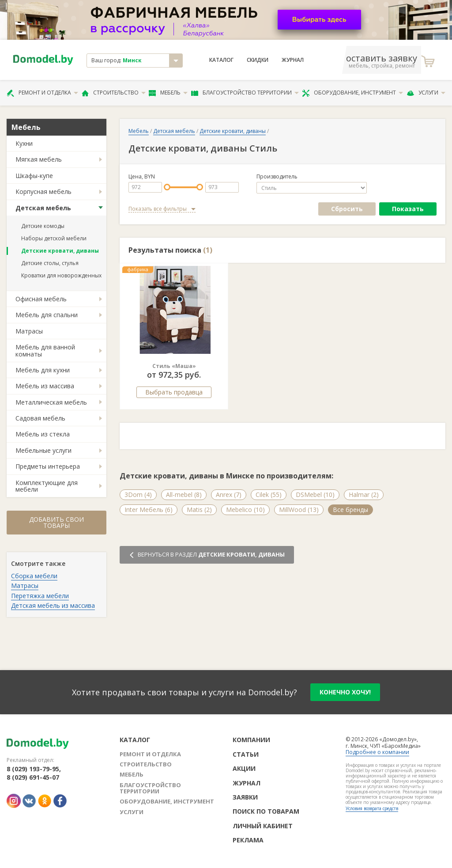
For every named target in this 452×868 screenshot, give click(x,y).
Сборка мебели (34, 576)
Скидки (258, 60)
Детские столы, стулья (50, 263)
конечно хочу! (345, 692)
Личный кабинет (263, 826)
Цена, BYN (142, 177)
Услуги (426, 93)
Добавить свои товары (56, 522)
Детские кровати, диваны (60, 251)
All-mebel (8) (184, 495)
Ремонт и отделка (42, 93)
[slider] (167, 187)
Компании (251, 740)
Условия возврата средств (372, 808)
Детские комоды (43, 226)
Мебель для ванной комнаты (45, 350)
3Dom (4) (138, 495)
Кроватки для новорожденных (61, 275)
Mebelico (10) (245, 510)
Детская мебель (43, 208)
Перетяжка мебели (40, 596)
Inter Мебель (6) (149, 510)
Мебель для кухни (43, 370)
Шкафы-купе (34, 176)
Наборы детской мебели (54, 238)
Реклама (248, 840)
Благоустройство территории (245, 93)
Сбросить (347, 209)
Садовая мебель (40, 418)
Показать (408, 209)
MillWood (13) (299, 510)
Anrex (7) (229, 495)
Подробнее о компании (377, 752)
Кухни (24, 143)
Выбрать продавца (174, 392)
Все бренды (350, 510)
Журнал (293, 60)
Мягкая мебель (39, 159)
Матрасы (29, 331)
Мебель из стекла (43, 434)
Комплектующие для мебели (47, 486)
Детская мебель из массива (53, 605)
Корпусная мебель (43, 191)
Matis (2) (199, 510)
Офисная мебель (41, 299)
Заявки (245, 797)
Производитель (277, 177)
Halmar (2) (364, 495)
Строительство (114, 93)
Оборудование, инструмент (352, 93)
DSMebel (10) (315, 495)
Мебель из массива (45, 386)
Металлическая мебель (51, 402)
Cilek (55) (269, 495)
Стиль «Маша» (174, 366)
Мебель (168, 93)
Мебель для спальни (47, 315)
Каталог (221, 60)
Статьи (246, 754)
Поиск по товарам (266, 811)
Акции (244, 768)
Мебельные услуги (43, 450)
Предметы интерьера (48, 466)
